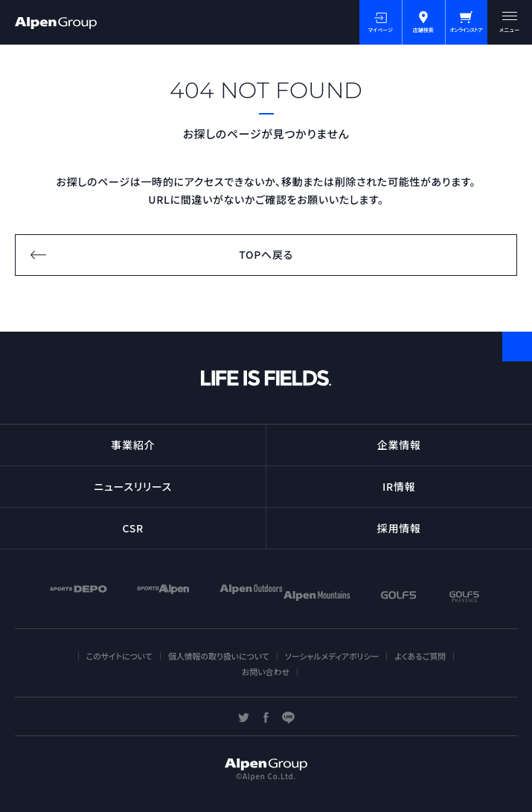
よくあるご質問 (420, 656)
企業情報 (399, 445)
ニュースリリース (133, 486)
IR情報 (399, 486)
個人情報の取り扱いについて (219, 656)
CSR (133, 528)
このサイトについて (119, 656)
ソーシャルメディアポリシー (332, 656)
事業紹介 (133, 445)
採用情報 (399, 528)
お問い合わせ (266, 671)
